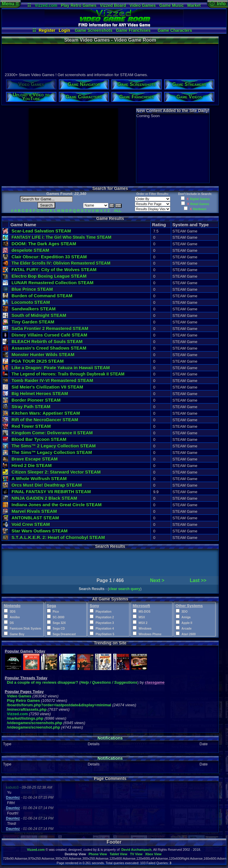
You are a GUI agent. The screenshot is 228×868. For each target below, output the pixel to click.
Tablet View (118, 854)
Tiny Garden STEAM (33, 322)
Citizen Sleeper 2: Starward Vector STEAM (56, 472)
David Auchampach (137, 850)
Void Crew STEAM (31, 524)
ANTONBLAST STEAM (35, 518)
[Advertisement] (110, 57)
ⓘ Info (218, 4)
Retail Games (200, 204)
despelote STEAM (30, 250)
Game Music (171, 5)
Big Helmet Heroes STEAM (40, 393)
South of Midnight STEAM (39, 315)
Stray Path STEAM (31, 407)
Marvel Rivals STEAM (34, 511)
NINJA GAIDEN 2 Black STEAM (44, 498)
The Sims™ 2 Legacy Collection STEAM (54, 446)
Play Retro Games (79, 5)
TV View (136, 854)
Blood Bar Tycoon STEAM (39, 439)
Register (47, 30)
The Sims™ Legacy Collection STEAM (52, 452)
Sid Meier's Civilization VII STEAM (47, 387)
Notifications (110, 738)
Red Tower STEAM (31, 426)
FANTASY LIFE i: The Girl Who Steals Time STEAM (61, 237)
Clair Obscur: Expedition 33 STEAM (49, 257)
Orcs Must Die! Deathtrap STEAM (47, 485)
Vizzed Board (113, 5)
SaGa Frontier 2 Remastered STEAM (50, 328)
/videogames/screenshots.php (34, 723)
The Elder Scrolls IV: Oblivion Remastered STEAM (61, 263)
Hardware (200, 209)
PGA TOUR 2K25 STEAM (38, 361)
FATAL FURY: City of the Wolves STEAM (54, 269)
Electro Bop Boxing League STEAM (49, 276)
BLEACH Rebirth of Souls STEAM (47, 341)
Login (64, 30)
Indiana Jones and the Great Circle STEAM (57, 505)
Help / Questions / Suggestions (109, 682)
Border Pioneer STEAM (36, 400)
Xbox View (153, 854)
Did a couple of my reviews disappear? (42, 682)
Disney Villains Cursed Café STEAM (49, 335)
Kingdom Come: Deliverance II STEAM (52, 433)
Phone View (98, 854)
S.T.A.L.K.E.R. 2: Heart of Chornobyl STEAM (58, 537)
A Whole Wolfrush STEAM (39, 478)
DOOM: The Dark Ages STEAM (44, 244)
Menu (10, 4)
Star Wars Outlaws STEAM (40, 531)
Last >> (198, 580)
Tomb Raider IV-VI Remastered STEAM (52, 380)
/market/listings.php (25, 718)
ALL (118, 211)
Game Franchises (133, 30)
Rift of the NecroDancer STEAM (45, 420)
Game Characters (175, 30)
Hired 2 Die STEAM (32, 465)
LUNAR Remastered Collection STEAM (53, 283)
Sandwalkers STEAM (34, 309)
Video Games (142, 5)
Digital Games (200, 199)
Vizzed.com (46, 5)
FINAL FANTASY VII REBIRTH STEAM (51, 492)
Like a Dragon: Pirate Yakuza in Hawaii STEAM (61, 368)
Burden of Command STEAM (42, 296)
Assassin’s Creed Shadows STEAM (49, 348)
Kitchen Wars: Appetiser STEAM (46, 413)
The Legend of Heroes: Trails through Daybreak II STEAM (68, 374)
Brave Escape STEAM (35, 459)
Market (194, 5)
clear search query (125, 589)
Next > (157, 580)
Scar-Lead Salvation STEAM (41, 231)
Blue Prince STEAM (32, 289)
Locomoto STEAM (31, 302)
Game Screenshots (94, 30)
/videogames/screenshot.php (33, 727)
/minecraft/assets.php (27, 709)
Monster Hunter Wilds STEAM (43, 354)
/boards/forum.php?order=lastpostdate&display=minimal (59, 705)
